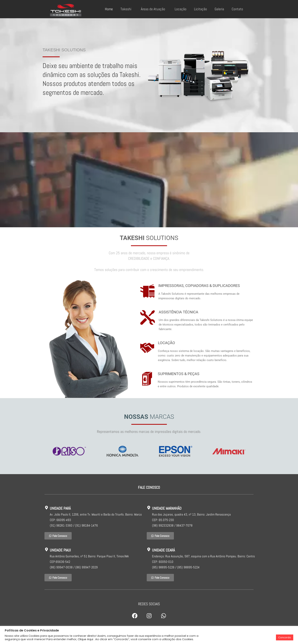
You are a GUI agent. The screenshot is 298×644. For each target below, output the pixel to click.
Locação (181, 9)
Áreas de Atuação (154, 9)
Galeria (219, 9)
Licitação (201, 9)
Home (109, 9)
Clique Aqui (85, 639)
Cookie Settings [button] (263, 638)
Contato (237, 9)
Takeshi (127, 9)
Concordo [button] (285, 637)
